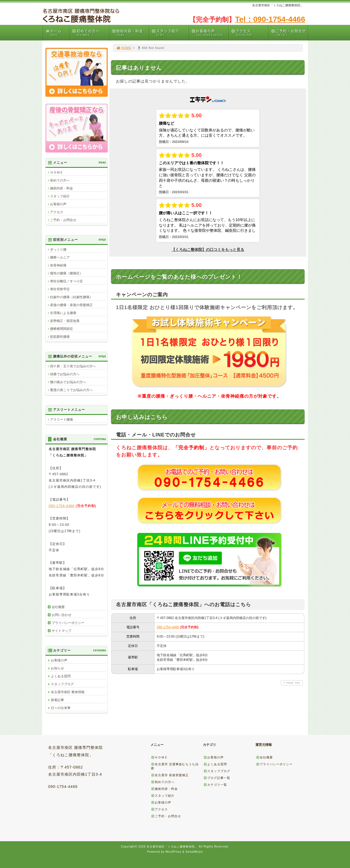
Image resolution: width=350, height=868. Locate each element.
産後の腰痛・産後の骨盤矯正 (71, 305)
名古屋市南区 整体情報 (68, 692)
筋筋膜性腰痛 (60, 337)
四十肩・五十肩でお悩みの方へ (73, 366)
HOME (124, 48)
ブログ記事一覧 (217, 778)
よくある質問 (61, 676)
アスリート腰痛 (62, 420)
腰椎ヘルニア (60, 257)
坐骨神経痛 (58, 265)
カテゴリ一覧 (215, 785)
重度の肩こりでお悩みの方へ (71, 390)
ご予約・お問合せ (289, 33)
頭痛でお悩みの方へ (65, 374)
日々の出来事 (61, 708)
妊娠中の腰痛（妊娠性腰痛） (71, 297)
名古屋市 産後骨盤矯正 (170, 775)
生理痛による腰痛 (63, 313)
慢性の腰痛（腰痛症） (66, 273)
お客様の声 (210, 33)
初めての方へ (90, 33)
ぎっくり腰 (58, 250)
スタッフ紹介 (170, 33)
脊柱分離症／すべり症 (66, 281)
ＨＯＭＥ (57, 172)
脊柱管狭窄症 (60, 289)
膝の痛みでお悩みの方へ (68, 382)
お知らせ (57, 668)
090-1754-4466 (168, 627)
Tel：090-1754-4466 (270, 19)
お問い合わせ (62, 615)
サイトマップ (62, 631)
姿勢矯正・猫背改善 (65, 321)
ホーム (57, 33)
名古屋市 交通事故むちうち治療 (175, 766)
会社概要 (58, 607)
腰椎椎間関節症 (62, 329)
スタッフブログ (62, 684)
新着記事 (57, 700)
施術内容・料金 (130, 33)
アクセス (249, 33)
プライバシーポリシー (68, 623)
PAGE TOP (291, 683)
